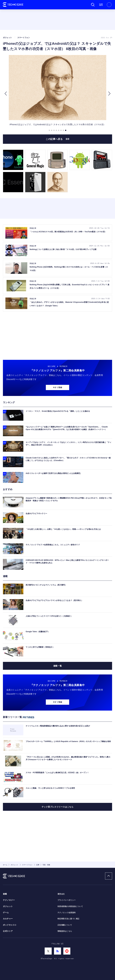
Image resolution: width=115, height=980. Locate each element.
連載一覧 (57, 666)
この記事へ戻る (57, 139)
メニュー (101, 5)
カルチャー (8, 919)
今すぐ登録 (57, 387)
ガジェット (8, 906)
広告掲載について (65, 925)
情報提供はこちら (65, 931)
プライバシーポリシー (67, 900)
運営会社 (61, 894)
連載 (5, 894)
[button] (6, 94)
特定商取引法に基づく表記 (68, 919)
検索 (93, 5)
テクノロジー (9, 900)
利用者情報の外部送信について (70, 906)
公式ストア (8, 931)
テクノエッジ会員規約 (67, 913)
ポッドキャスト (10, 925)
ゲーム (6, 913)
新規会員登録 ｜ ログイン (109, 5)
